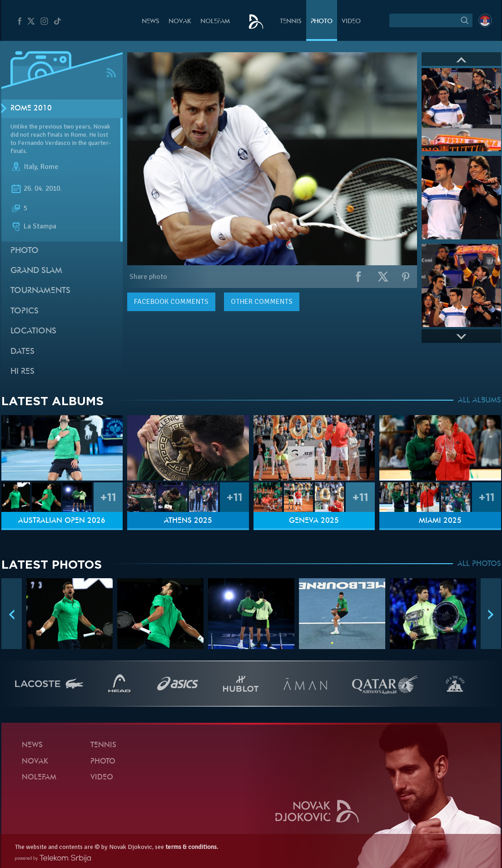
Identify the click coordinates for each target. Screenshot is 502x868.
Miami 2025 (440, 521)
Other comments (262, 302)
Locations (33, 331)
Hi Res (22, 372)
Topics (25, 311)
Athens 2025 (188, 521)
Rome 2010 (31, 109)
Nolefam (215, 22)
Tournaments (40, 291)
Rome (49, 167)
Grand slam (36, 271)
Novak (180, 22)
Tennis (291, 22)
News (151, 22)
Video (351, 22)
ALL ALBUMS (480, 401)
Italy (30, 167)
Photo (322, 22)
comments (171, 302)
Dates (22, 352)
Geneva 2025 (314, 521)
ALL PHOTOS (479, 564)
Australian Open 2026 (62, 521)
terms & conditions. (192, 847)
